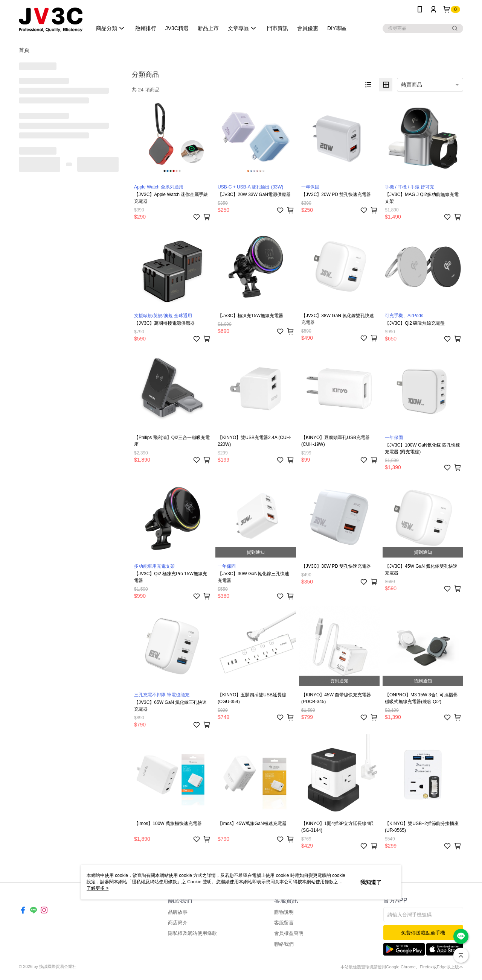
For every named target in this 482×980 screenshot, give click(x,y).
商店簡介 (178, 923)
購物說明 (284, 912)
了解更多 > (98, 888)
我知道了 (371, 882)
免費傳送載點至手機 (423, 933)
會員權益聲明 (289, 933)
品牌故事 (178, 912)
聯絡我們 (284, 944)
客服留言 (284, 923)
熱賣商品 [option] (412, 85)
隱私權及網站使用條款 (192, 933)
